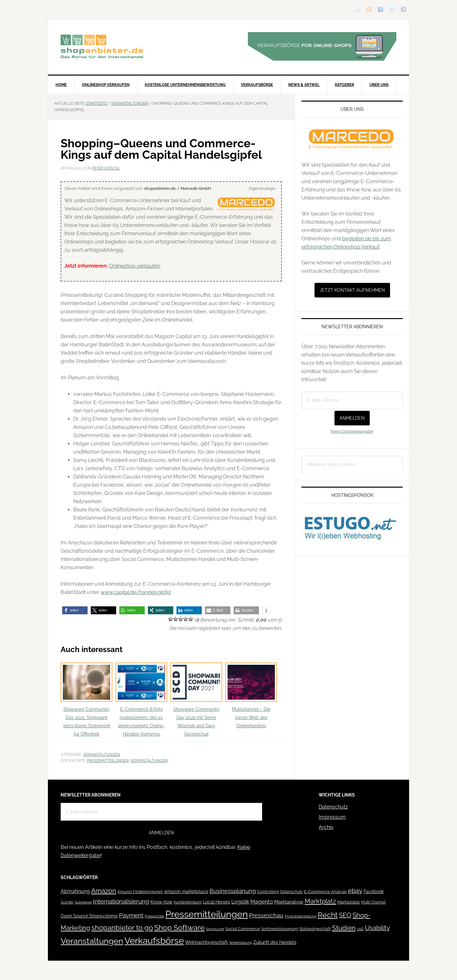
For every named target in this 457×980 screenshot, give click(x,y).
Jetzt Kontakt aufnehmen (352, 290)
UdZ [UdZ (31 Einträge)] (360, 929)
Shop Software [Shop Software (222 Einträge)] (179, 928)
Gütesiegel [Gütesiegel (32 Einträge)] (83, 902)
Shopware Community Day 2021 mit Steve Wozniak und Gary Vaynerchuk (196, 700)
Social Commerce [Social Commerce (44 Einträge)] (243, 929)
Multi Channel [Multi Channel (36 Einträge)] (373, 902)
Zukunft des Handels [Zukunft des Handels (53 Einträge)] (275, 942)
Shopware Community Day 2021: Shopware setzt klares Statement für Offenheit (86, 700)
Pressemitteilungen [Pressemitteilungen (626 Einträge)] (207, 914)
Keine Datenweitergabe (352, 431)
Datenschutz (333, 807)
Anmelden (352, 418)
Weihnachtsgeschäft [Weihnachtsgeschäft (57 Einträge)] (206, 942)
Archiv (326, 827)
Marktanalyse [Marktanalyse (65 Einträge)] (289, 902)
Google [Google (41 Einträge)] (67, 902)
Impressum (332, 817)
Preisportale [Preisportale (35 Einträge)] (154, 916)
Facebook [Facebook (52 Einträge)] (374, 891)
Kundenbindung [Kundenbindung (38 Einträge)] (188, 902)
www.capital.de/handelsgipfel (136, 592)
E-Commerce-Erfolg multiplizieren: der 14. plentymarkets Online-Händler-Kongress (141, 700)
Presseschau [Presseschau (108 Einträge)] (266, 915)
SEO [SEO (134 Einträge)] (345, 915)
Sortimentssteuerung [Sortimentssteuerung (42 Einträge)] (280, 929)
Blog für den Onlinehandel (102, 46)
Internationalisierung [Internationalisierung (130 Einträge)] (121, 901)
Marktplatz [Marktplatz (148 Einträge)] (320, 901)
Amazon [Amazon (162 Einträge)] (104, 891)
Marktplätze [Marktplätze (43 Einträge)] (349, 902)
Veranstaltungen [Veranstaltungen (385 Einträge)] (92, 941)
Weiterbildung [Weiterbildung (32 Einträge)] (241, 943)
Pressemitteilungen (108, 761)
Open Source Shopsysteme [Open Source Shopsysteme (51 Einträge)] (89, 916)
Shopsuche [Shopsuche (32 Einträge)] (215, 929)
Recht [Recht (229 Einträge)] (328, 915)
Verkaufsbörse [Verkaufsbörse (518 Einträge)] (154, 941)
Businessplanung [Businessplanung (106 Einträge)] (233, 891)
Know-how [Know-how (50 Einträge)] (161, 902)
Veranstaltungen (101, 755)
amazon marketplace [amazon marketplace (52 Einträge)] (186, 891)
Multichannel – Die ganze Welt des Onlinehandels (251, 695)
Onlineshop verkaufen (135, 266)
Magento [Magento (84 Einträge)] (262, 902)
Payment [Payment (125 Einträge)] (131, 915)
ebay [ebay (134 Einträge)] (355, 891)
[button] (75, 610)
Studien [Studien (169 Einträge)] (344, 928)
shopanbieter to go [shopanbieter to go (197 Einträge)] (122, 928)
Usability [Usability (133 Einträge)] (378, 928)
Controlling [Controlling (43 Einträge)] (268, 892)
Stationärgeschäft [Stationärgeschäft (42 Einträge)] (315, 929)
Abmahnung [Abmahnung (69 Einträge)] (75, 891)
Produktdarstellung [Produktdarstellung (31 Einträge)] (301, 916)
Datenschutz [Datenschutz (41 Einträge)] (291, 892)
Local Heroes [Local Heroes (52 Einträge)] (216, 902)
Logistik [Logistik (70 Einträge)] (240, 902)
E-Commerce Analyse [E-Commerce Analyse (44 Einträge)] (325, 892)
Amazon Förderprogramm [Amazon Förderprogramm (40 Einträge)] (140, 892)
